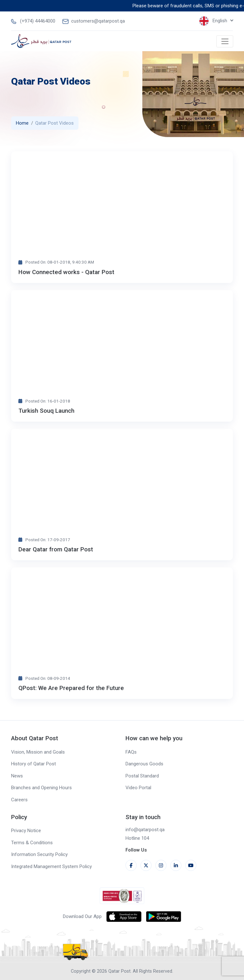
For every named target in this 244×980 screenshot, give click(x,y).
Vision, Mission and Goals (38, 752)
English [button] (214, 21)
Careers (19, 800)
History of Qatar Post (34, 764)
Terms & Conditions (32, 843)
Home (22, 123)
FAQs (131, 752)
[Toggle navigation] (225, 41)
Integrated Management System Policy (51, 866)
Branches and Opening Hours (41, 788)
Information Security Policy (39, 854)
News (17, 776)
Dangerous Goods (144, 764)
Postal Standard (142, 776)
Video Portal (138, 788)
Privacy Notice (26, 831)
